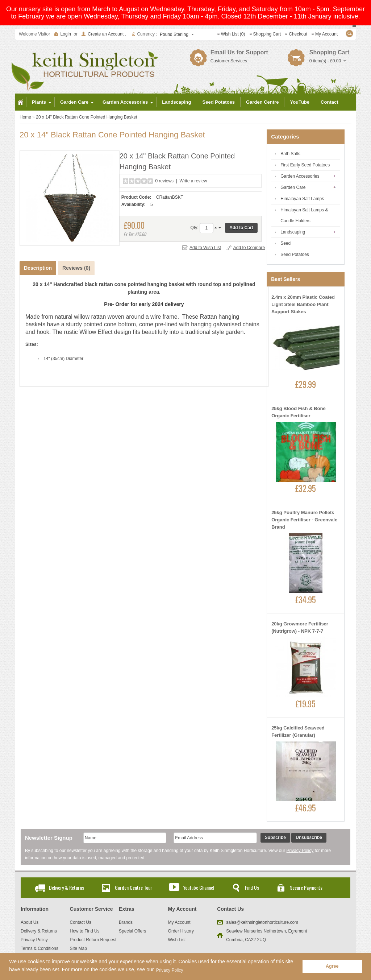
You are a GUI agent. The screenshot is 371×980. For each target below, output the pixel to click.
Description (38, 268)
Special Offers (132, 931)
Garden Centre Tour (134, 887)
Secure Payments (306, 887)
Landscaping (293, 232)
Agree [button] (332, 966)
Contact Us (81, 922)
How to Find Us (85, 931)
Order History (181, 931)
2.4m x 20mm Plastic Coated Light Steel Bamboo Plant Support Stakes (303, 304)
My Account (326, 34)
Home (25, 117)
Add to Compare (249, 248)
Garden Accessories (300, 176)
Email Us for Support (239, 52)
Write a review (193, 181)
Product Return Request (93, 940)
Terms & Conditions (39, 948)
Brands (126, 922)
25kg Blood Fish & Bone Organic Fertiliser (299, 412)
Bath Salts (290, 154)
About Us (30, 922)
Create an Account (106, 34)
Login (66, 34)
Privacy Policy (300, 851)
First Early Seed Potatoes (305, 165)
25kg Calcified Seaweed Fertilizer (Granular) (298, 731)
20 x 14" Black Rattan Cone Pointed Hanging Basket (86, 117)
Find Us (252, 887)
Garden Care (293, 187)
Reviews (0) (76, 268)
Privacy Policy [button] (170, 970)
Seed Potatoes (295, 255)
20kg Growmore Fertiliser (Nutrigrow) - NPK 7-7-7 (300, 627)
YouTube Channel (199, 887)
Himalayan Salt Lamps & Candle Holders (304, 215)
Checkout (298, 34)
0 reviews (164, 181)
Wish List (177, 940)
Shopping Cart (267, 34)
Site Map (78, 948)
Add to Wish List (205, 248)
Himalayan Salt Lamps (302, 199)
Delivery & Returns (66, 887)
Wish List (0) (233, 34)
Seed (285, 243)
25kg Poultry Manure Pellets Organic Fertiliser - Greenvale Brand (304, 520)
